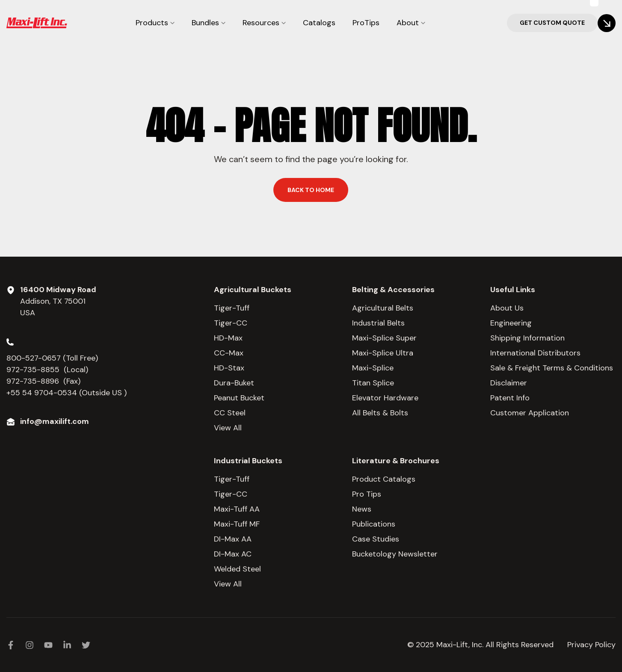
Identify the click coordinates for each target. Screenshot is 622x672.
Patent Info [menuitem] (510, 398)
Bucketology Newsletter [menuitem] (395, 554)
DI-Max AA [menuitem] (233, 539)
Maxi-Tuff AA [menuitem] (237, 509)
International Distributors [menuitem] (535, 353)
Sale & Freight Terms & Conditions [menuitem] (552, 368)
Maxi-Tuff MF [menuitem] (237, 524)
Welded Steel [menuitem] (237, 569)
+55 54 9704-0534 (42, 393)
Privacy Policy (591, 645)
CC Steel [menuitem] (230, 413)
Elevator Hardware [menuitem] (385, 398)
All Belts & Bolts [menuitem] (380, 413)
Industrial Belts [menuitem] (378, 323)
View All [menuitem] (228, 428)
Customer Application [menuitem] (530, 413)
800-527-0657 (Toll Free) (53, 358)
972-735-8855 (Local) (47, 370)
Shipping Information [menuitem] (527, 338)
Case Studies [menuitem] (376, 539)
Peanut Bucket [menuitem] (239, 398)
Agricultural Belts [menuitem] (383, 308)
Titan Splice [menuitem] (373, 383)
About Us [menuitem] (507, 308)
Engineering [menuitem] (511, 323)
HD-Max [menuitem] (228, 338)
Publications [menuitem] (374, 524)
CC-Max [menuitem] (229, 353)
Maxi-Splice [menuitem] (373, 368)
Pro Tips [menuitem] (367, 494)
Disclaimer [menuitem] (509, 383)
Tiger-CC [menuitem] (231, 323)
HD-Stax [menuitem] (229, 368)
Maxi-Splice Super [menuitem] (384, 338)
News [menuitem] (362, 509)
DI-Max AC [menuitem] (233, 554)
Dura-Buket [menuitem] (234, 383)
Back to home (311, 190)
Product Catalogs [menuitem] (384, 479)
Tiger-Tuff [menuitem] (232, 308)
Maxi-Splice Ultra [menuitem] (383, 353)
